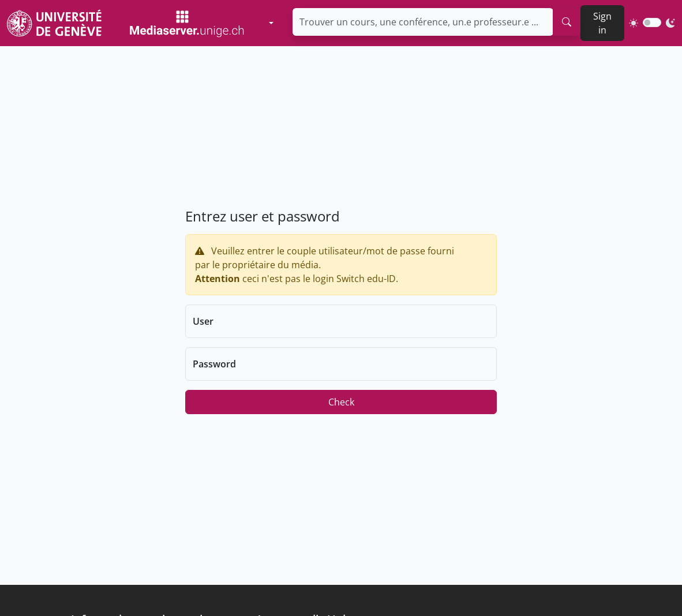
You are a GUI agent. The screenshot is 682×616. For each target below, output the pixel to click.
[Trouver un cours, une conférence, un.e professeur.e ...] (423, 22)
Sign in (602, 23)
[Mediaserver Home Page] (187, 23)
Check (341, 402)
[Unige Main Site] (54, 23)
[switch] (652, 22)
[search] (567, 22)
